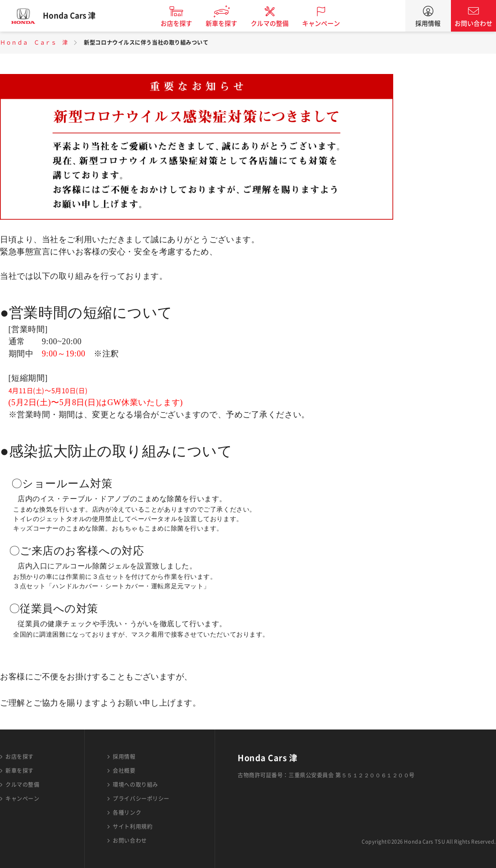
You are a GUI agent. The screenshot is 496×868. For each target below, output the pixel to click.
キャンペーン (326, 23)
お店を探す (182, 23)
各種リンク (127, 813)
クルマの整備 (275, 23)
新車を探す (227, 23)
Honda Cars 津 (74, 16)
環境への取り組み (135, 785)
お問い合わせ (473, 23)
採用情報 (428, 23)
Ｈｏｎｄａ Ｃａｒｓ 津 (34, 42)
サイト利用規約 (133, 826)
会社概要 (124, 771)
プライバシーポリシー (141, 799)
